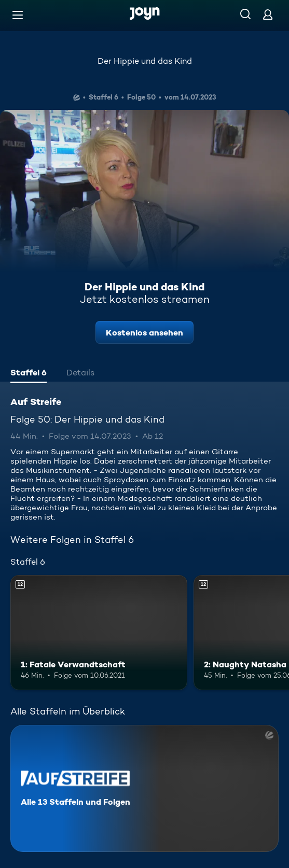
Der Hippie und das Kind (145, 61)
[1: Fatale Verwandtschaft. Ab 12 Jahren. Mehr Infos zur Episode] (99, 632)
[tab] (29, 374)
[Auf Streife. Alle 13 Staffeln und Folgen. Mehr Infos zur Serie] (144, 788)
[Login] (268, 14)
